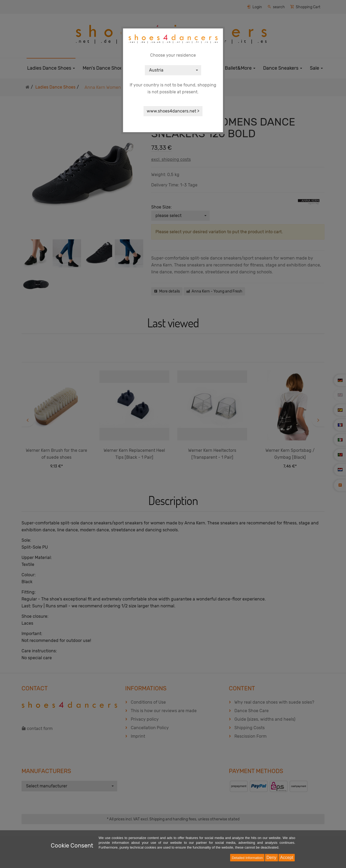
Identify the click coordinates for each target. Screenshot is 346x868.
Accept (287, 857)
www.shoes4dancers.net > (173, 111)
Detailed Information (247, 858)
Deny (271, 857)
